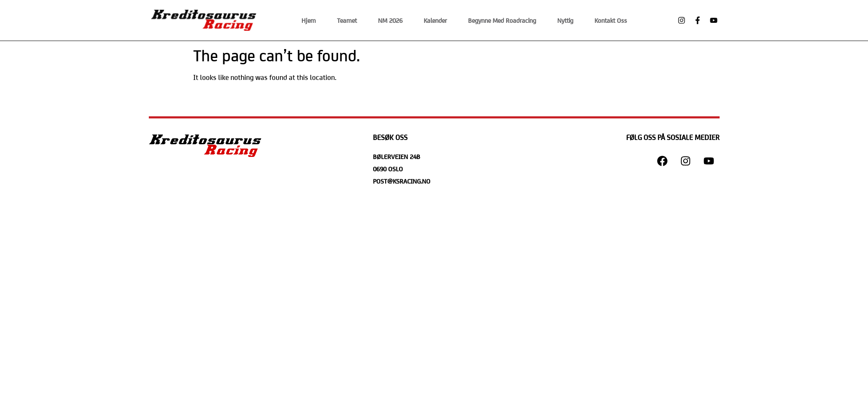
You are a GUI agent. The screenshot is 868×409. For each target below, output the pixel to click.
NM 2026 (390, 20)
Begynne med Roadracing (502, 20)
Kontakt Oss (611, 20)
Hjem (309, 20)
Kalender (435, 20)
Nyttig (565, 20)
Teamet (347, 20)
